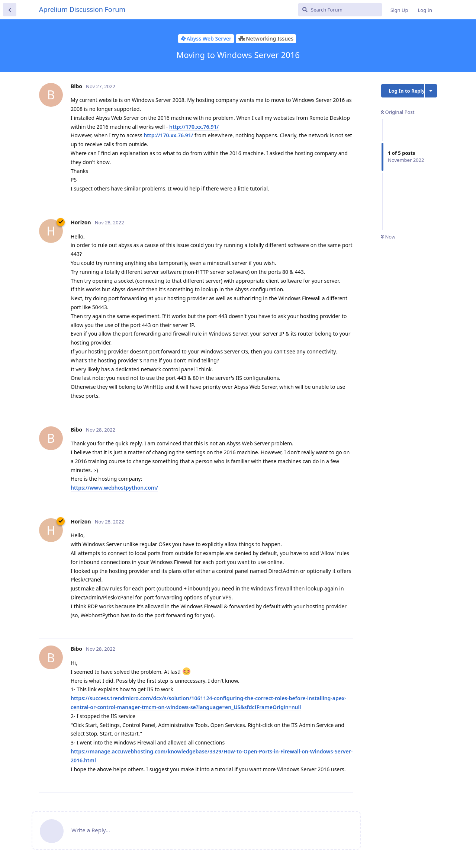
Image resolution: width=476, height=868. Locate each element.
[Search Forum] (340, 10)
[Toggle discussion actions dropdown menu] (431, 91)
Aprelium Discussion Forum (82, 9)
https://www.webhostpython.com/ (114, 488)
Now (388, 237)
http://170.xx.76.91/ (194, 127)
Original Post (398, 112)
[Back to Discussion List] (10, 10)
